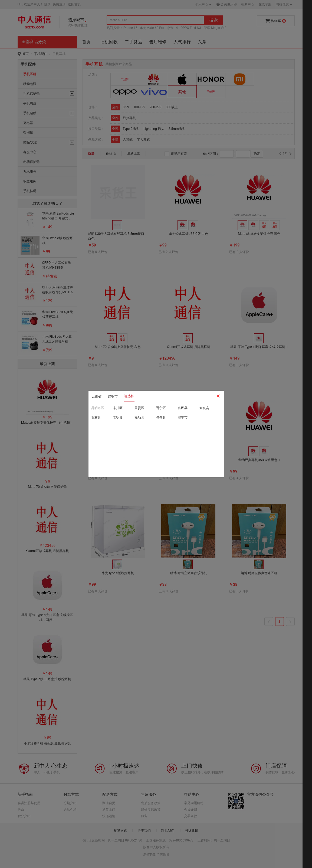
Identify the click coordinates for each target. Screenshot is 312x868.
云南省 (97, 396)
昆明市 (113, 396)
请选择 (129, 396)
